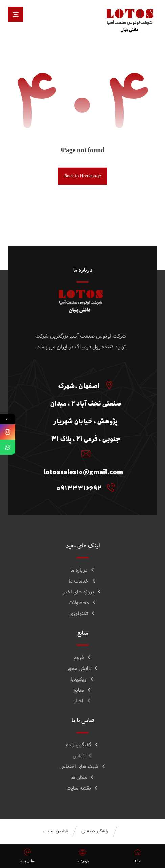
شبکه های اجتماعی (83, 767)
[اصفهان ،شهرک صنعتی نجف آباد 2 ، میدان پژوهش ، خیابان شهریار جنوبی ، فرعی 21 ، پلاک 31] (84, 385)
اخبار (82, 701)
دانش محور (83, 669)
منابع (82, 690)
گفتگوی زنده (82, 745)
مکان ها (82, 778)
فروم (83, 658)
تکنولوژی (82, 614)
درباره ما (83, 570)
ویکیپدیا (82, 679)
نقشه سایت (83, 788)
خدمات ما (82, 581)
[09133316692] (84, 487)
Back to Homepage (82, 176)
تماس (82, 756)
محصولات (83, 603)
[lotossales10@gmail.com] (84, 454)
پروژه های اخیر (82, 592)
